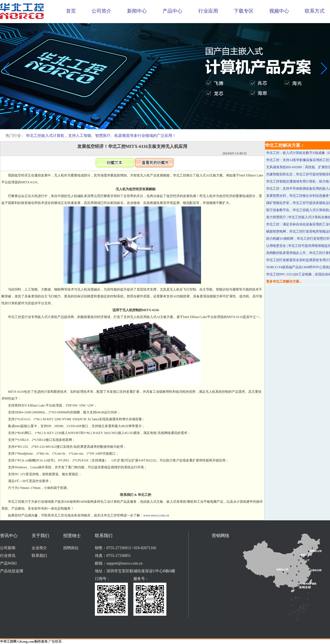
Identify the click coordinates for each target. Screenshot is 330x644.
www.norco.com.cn (156, 515)
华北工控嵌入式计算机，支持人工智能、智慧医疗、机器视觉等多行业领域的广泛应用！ (101, 136)
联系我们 (39, 556)
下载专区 (244, 11)
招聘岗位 (71, 548)
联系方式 (315, 11)
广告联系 (55, 642)
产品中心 (172, 11)
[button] (161, 125)
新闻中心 (137, 11)
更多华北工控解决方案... (284, 281)
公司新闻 (8, 548)
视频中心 (279, 11)
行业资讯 (8, 556)
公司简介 (101, 11)
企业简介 (39, 548)
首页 (71, 11)
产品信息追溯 (12, 571)
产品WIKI (8, 563)
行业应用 (208, 11)
